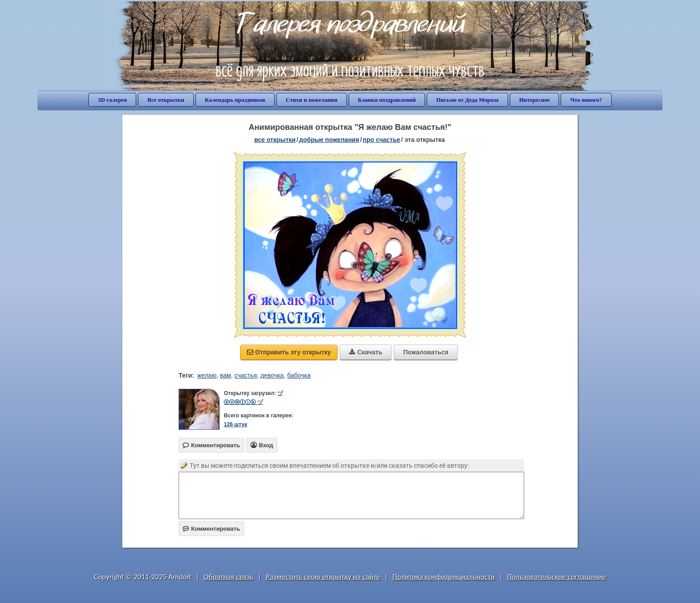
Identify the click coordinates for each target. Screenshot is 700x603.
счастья (246, 375)
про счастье (382, 140)
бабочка (299, 375)
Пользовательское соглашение (556, 577)
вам (226, 375)
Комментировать (211, 529)
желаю (207, 375)
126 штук (235, 424)
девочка (272, 375)
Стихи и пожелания (312, 100)
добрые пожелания (329, 140)
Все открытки (166, 100)
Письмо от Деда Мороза (467, 100)
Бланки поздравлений (387, 100)
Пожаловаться (426, 352)
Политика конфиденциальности (444, 577)
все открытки (275, 140)
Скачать (366, 352)
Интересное (534, 100)
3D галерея (112, 100)
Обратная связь (229, 577)
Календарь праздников (235, 100)
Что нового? (586, 100)
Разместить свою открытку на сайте (323, 577)
